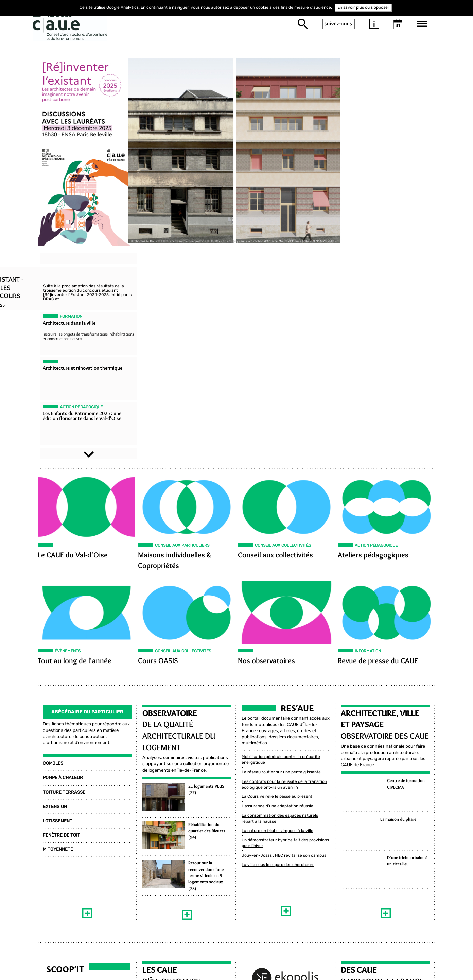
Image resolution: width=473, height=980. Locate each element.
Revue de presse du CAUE (381, 458)
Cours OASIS (155, 458)
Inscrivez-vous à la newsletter (278, 950)
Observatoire (167, 509)
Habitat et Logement (60, 836)
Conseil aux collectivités (275, 352)
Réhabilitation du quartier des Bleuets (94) (206, 626)
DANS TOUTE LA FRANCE (385, 776)
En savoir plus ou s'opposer (363, 7)
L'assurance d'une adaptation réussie (277, 596)
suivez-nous (338, 24)
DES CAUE (362, 764)
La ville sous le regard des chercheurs (278, 654)
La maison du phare (401, 615)
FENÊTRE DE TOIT (56, 631)
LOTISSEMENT (52, 616)
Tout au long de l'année (69, 458)
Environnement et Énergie (66, 804)
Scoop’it (60, 764)
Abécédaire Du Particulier (84, 508)
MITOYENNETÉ (53, 645)
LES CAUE (157, 764)
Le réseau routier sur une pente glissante (281, 562)
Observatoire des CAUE (388, 531)
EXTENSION (50, 602)
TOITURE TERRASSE (59, 588)
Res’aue (297, 504)
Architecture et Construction (71, 825)
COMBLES (48, 559)
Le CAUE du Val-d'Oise (68, 352)
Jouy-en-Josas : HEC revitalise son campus (284, 645)
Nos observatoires (266, 458)
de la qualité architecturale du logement (176, 532)
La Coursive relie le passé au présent (277, 586)
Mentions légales (357, 917)
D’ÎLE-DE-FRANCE (169, 776)
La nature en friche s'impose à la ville (277, 620)
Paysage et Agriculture (64, 814)
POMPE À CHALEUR (58, 574)
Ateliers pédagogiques (376, 352)
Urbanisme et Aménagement (67, 847)
